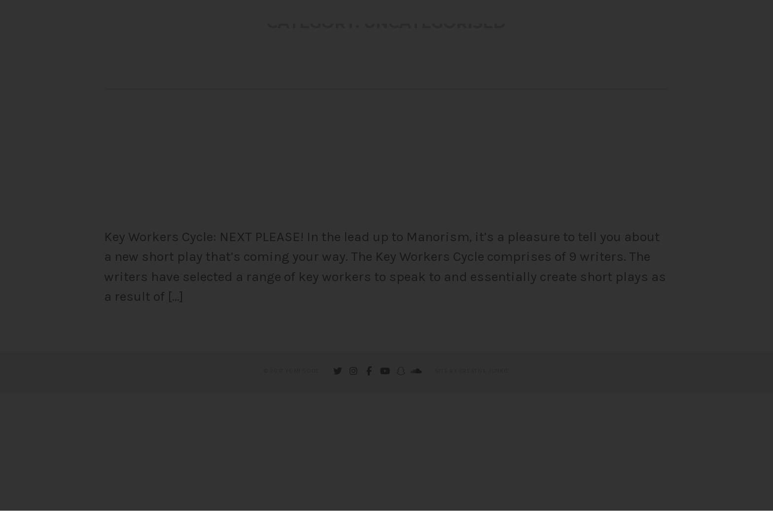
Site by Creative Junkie (472, 510)
